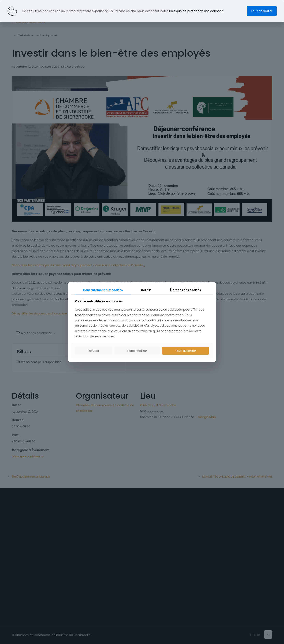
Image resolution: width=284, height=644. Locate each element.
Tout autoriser (186, 351)
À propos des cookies (185, 290)
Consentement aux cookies (103, 290)
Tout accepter (262, 11)
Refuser (94, 351)
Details (146, 290)
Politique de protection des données (196, 11)
